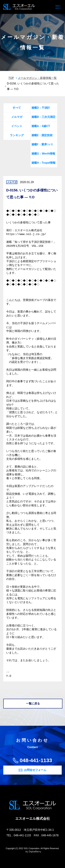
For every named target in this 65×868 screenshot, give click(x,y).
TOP (11, 78)
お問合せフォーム (35, 770)
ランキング (17, 135)
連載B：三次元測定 (44, 117)
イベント (17, 126)
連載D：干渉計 (41, 108)
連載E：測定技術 (42, 135)
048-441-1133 (36, 760)
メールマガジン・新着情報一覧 (37, 78)
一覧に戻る (33, 704)
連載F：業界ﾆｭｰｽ (42, 144)
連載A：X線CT (41, 126)
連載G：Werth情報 (43, 154)
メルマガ (17, 117)
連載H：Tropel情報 (44, 163)
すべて (17, 108)
